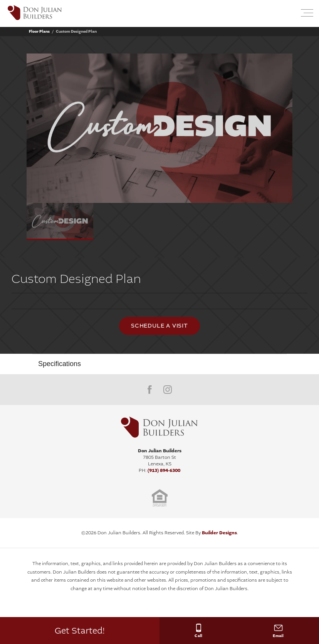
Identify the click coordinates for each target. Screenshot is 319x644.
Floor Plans (39, 32)
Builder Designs (219, 533)
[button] (289, 14)
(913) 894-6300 (164, 470)
